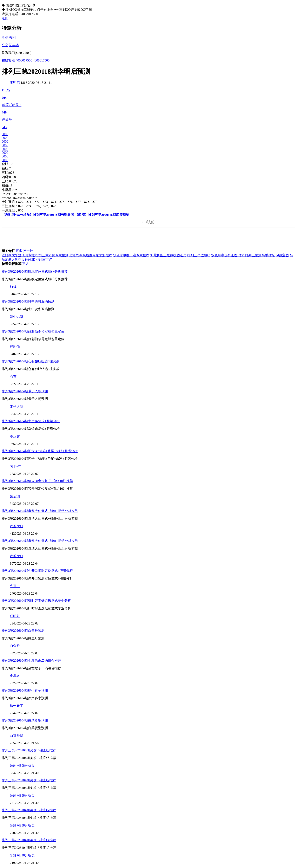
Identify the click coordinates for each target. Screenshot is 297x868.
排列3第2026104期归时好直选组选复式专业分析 (36, 601)
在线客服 (8, 60)
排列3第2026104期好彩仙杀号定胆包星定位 (33, 331)
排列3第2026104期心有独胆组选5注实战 (31, 361)
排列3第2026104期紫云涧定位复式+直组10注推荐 (37, 481)
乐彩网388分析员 (22, 795)
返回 (5, 18)
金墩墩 (15, 676)
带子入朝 (16, 406)
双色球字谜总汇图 (224, 255)
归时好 (15, 616)
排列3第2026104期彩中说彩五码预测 (28, 301)
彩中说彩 (16, 317)
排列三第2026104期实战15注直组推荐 (29, 750)
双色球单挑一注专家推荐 (131, 255)
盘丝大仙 (16, 526)
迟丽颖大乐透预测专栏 (18, 255)
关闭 (12, 37)
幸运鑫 (15, 436)
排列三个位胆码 (199, 255)
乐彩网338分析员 (22, 855)
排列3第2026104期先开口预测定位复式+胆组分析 (37, 571)
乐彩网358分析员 (22, 825)
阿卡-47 (15, 466)
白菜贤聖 (16, 736)
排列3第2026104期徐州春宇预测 (25, 690)
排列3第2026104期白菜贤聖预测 (25, 720)
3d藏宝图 (282, 255)
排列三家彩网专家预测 (52, 255)
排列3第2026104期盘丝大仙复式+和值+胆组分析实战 (40, 511)
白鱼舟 (15, 646)
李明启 (15, 83)
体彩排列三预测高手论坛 (257, 255)
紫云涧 (15, 496)
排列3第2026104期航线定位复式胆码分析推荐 (35, 271)
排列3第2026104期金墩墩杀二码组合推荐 (31, 660)
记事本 (14, 45)
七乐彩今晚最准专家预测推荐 (91, 255)
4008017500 (24, 60)
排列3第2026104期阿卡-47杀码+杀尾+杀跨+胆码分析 (40, 451)
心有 (13, 377)
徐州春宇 (16, 706)
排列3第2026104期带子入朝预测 (25, 391)
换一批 (28, 251)
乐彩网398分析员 (22, 766)
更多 (5, 37)
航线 (13, 287)
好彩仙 (15, 347)
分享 (5, 45)
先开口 (15, 586)
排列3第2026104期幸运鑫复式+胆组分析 (31, 421)
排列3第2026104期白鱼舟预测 (23, 631)
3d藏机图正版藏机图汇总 (168, 255)
